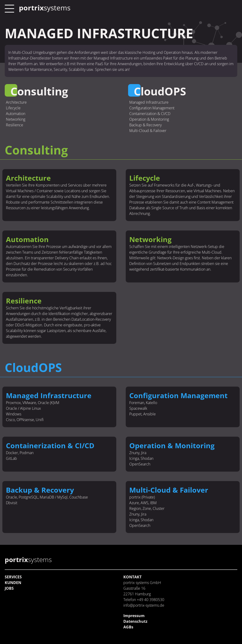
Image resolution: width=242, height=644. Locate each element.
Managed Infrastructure (149, 102)
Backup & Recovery (145, 125)
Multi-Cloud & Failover (148, 131)
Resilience (15, 125)
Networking (16, 119)
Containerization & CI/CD (150, 114)
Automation (16, 114)
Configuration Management (152, 108)
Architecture (16, 102)
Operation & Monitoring (149, 119)
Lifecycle (13, 108)
